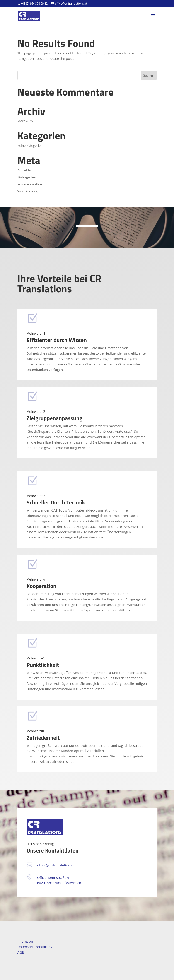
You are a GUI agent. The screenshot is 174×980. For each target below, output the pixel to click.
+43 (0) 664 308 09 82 (34, 4)
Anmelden (25, 170)
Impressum (26, 941)
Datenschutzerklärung (35, 947)
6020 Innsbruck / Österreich (59, 883)
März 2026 (25, 121)
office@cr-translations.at (57, 865)
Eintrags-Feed (28, 177)
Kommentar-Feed (30, 184)
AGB (21, 952)
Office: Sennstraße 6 (53, 877)
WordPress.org (28, 191)
